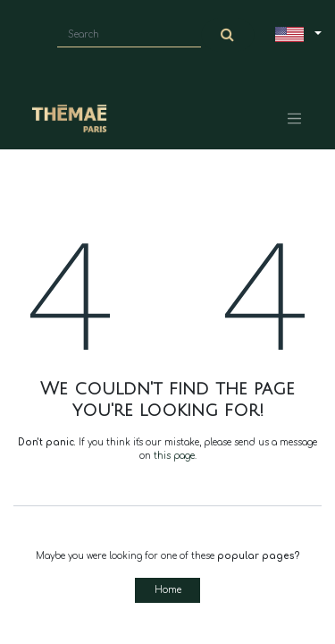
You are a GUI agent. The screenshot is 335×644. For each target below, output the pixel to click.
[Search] (228, 35)
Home (168, 590)
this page (174, 456)
